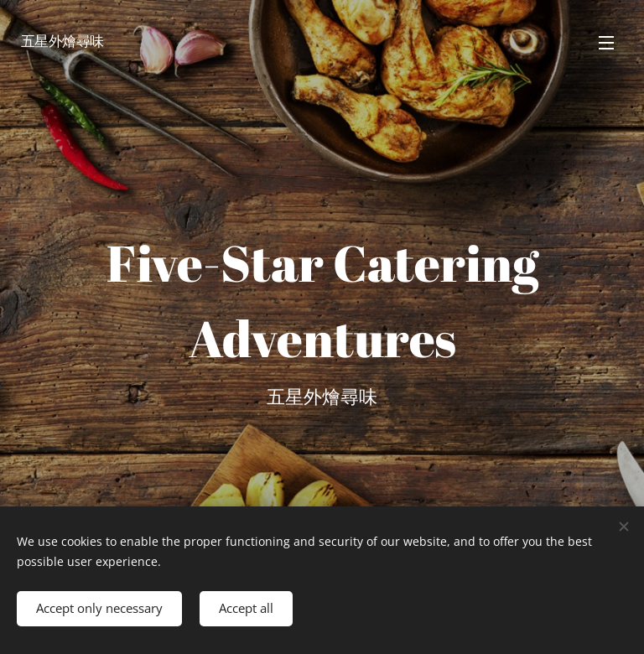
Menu (606, 43)
